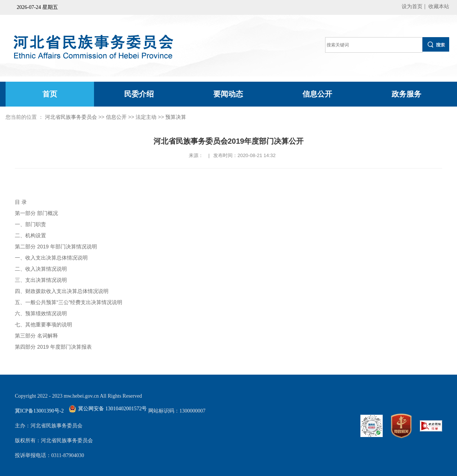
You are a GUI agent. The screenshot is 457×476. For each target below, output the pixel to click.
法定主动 (146, 117)
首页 (50, 94)
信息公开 (317, 94)
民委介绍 (139, 94)
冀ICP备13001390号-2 (39, 411)
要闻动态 (228, 94)
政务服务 (406, 94)
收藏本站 (439, 6)
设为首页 (412, 6)
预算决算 (176, 117)
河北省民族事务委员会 (71, 117)
